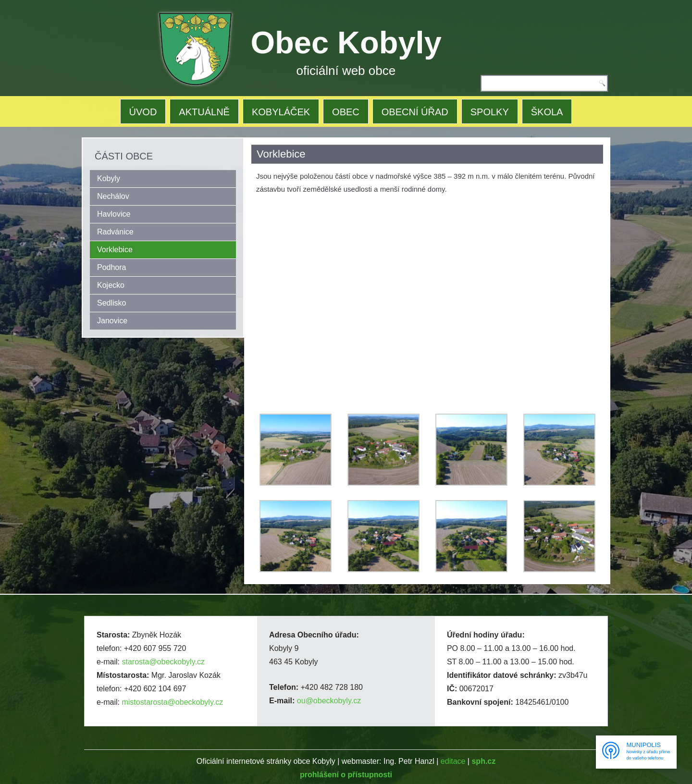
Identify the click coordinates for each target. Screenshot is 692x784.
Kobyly (109, 178)
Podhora (112, 267)
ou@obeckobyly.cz (329, 701)
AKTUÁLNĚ (204, 112)
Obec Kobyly (346, 43)
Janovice (112, 321)
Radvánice (115, 232)
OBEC (346, 112)
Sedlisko (111, 303)
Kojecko (111, 285)
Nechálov (113, 196)
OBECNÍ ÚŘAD (415, 112)
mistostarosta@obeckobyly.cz (172, 702)
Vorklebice (115, 250)
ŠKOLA (547, 112)
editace (453, 761)
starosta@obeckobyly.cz (163, 662)
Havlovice (114, 214)
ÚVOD (143, 112)
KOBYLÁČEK (281, 112)
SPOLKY (490, 112)
